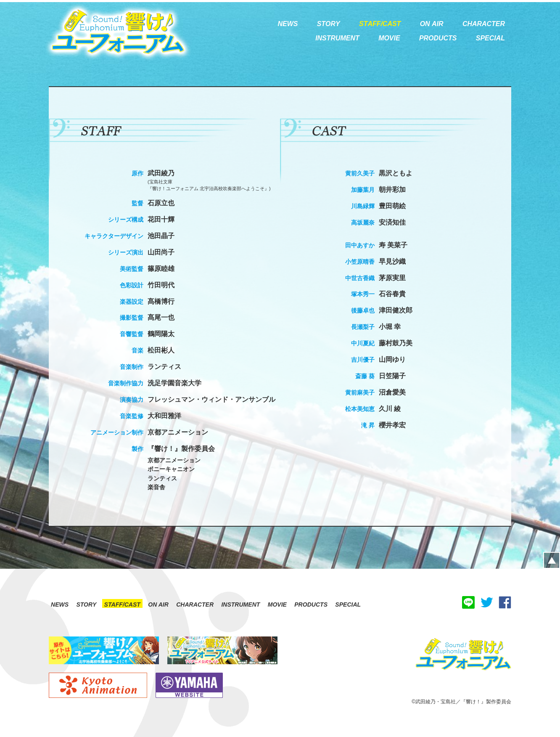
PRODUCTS (311, 604)
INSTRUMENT (240, 604)
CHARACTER (195, 604)
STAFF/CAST (122, 604)
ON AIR (158, 604)
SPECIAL (348, 604)
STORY (86, 604)
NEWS (60, 604)
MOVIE (277, 604)
